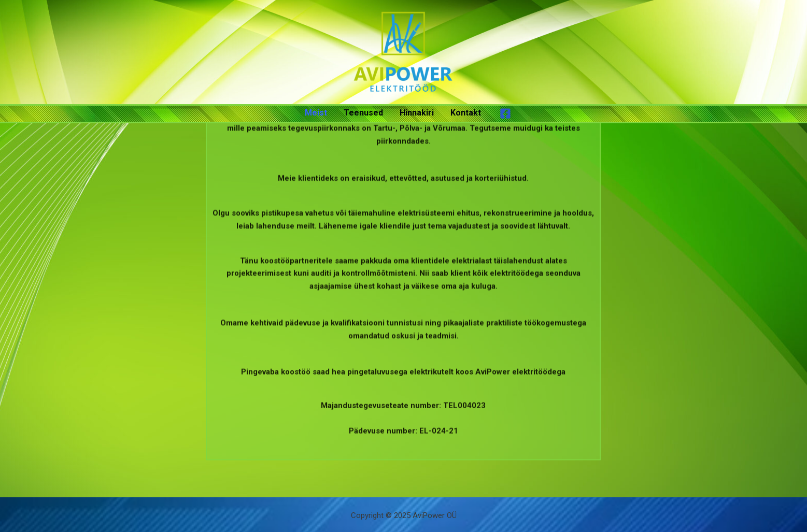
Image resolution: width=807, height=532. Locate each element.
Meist (316, 113)
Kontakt (466, 113)
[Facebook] (505, 113)
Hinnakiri (417, 113)
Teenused (363, 113)
